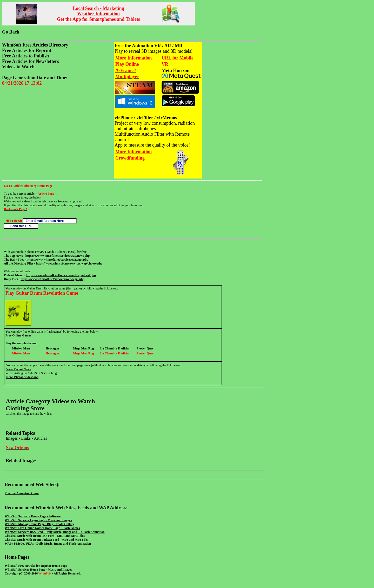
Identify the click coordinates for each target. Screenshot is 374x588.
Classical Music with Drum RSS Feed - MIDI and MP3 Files (45, 536)
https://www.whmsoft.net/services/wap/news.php (58, 256)
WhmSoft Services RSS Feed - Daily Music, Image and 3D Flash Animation (55, 532)
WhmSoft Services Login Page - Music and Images (38, 520)
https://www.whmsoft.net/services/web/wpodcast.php (61, 275)
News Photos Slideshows (22, 377)
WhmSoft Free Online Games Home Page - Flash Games (42, 528)
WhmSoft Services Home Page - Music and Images (38, 570)
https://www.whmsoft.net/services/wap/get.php (57, 260)
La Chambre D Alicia (114, 348)
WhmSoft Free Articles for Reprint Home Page (36, 566)
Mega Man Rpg (83, 348)
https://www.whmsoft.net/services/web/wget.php (52, 279)
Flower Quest (146, 348)
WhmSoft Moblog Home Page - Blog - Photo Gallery (39, 524)
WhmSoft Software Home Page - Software (33, 516)
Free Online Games (18, 335)
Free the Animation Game (22, 493)
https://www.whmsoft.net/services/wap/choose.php (69, 263)
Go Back (11, 32)
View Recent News (18, 369)
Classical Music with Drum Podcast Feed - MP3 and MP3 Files (46, 540)
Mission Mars (21, 348)
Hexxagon (52, 348)
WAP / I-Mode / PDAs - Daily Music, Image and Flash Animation (48, 544)
